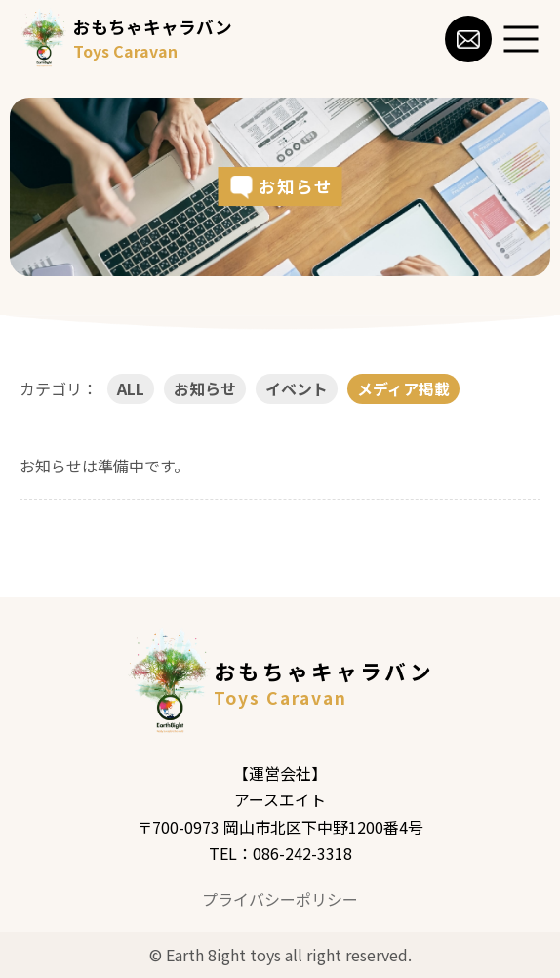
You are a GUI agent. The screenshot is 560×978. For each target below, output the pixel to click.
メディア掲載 (403, 388)
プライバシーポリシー (280, 899)
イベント (297, 388)
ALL (131, 388)
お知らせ (205, 388)
